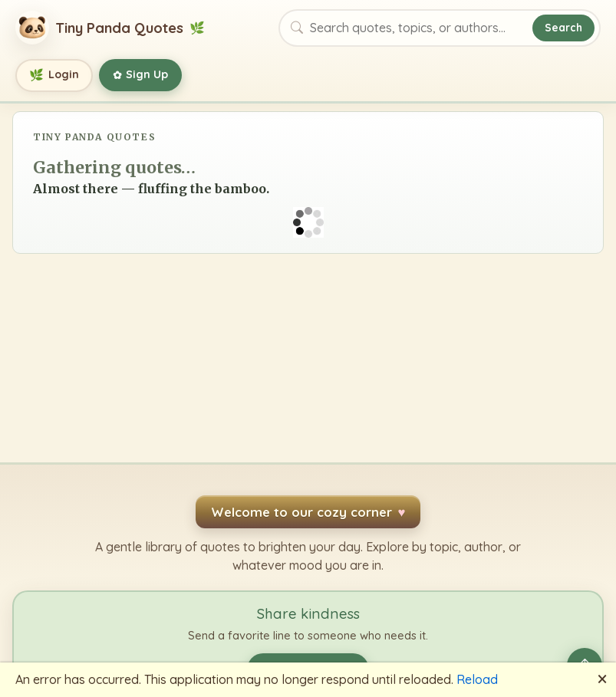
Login (54, 76)
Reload (477, 679)
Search (563, 27)
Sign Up (141, 75)
